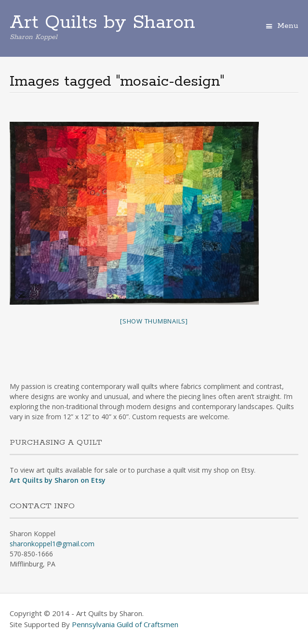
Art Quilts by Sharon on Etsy (58, 480)
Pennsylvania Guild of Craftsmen (125, 624)
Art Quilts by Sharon (102, 23)
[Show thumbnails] (154, 321)
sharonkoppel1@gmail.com (52, 544)
